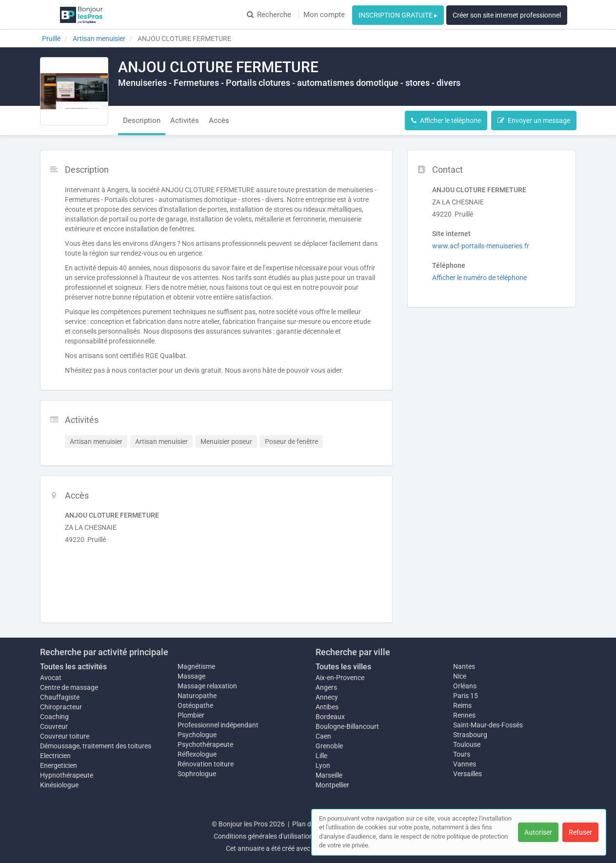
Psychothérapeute (205, 744)
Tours (462, 754)
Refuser (580, 832)
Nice (460, 676)
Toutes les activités (73, 667)
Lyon (323, 765)
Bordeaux (330, 717)
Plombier (191, 715)
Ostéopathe (195, 705)
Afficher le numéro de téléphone (479, 278)
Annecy (327, 697)
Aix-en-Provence (340, 678)
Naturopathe (197, 696)
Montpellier (332, 785)
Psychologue (197, 735)
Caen (323, 736)
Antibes (327, 707)
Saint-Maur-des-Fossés (488, 725)
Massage (191, 676)
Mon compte (324, 15)
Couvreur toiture (65, 736)
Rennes (464, 715)
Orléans (465, 686)
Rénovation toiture (206, 764)
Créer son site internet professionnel (507, 15)
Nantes (464, 666)
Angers (326, 687)
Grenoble (329, 746)
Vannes (465, 764)
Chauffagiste (60, 697)
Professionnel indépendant (218, 725)
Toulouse (467, 744)
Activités (185, 120)
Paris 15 (466, 696)
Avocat (51, 678)
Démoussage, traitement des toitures (96, 746)
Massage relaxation (207, 686)
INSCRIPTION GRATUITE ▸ (398, 15)
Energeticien (59, 765)
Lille (321, 756)
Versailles (467, 774)
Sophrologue (197, 774)
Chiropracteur (61, 707)
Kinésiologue (59, 785)
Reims (462, 705)
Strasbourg (470, 735)
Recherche (269, 15)
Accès (219, 120)
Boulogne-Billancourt (347, 726)
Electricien (55, 756)
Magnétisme (196, 666)
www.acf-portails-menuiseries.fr (481, 246)
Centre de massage (69, 687)
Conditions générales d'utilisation (263, 836)
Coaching (54, 717)
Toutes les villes (343, 667)
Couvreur (54, 726)
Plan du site (310, 824)
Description (142, 120)
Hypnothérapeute (67, 775)
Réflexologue (197, 754)
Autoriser (538, 832)
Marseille (329, 775)
